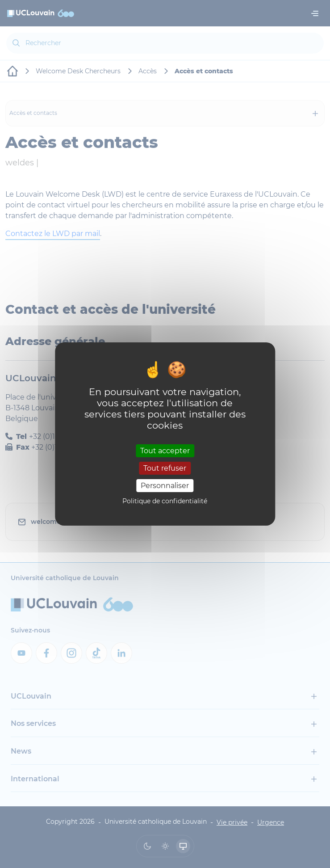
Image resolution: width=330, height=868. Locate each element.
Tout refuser (165, 468)
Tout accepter (165, 450)
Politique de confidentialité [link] (165, 501)
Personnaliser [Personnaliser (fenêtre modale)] (165, 486)
